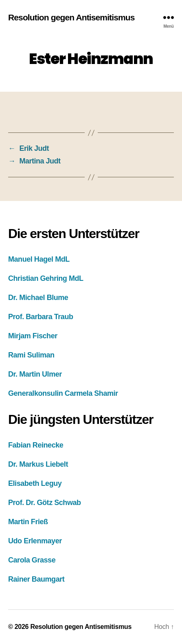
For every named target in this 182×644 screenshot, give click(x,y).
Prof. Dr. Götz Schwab (45, 503)
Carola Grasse (32, 560)
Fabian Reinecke (36, 445)
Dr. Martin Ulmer (35, 374)
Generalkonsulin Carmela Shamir (63, 393)
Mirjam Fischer (33, 336)
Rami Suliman (31, 355)
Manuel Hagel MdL (39, 259)
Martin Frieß (28, 522)
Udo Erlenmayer (35, 541)
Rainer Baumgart (36, 579)
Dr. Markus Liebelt (38, 464)
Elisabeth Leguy (35, 483)
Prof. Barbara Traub (41, 317)
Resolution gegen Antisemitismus (71, 17)
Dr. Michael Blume (38, 298)
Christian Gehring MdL (46, 278)
